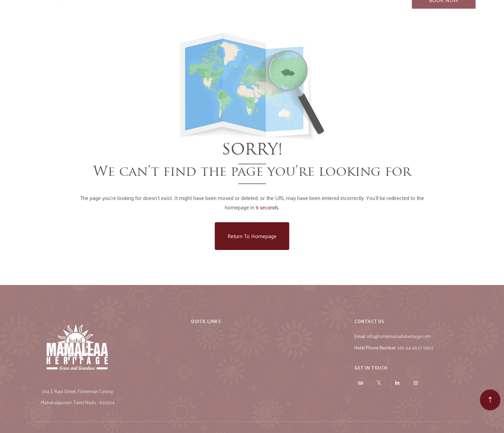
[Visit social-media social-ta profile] (360, 394)
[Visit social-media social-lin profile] (397, 394)
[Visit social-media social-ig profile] (415, 394)
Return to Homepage (252, 236)
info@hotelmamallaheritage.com (399, 347)
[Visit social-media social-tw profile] (379, 393)
